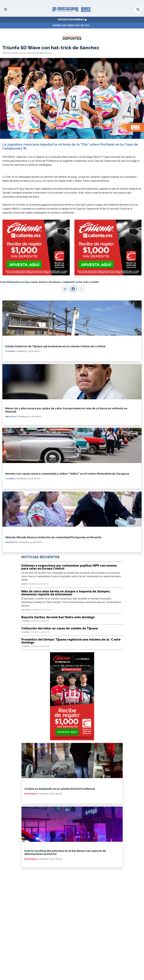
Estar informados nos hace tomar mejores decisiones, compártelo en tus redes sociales (50, 282)
